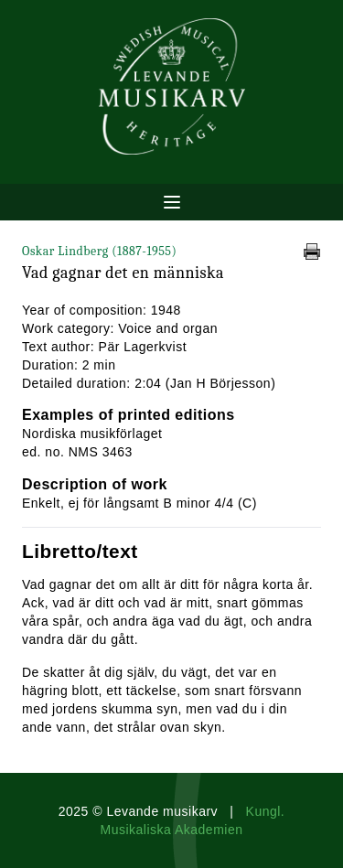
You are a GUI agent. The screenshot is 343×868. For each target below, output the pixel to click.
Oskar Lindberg (99, 251)
